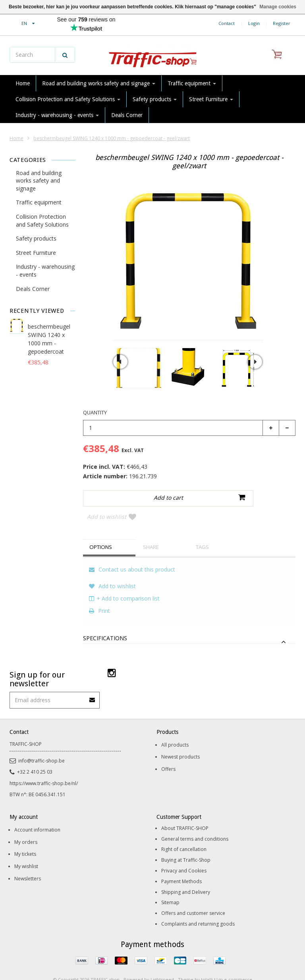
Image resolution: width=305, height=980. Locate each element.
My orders (26, 829)
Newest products (180, 744)
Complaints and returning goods (198, 911)
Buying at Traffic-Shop (186, 847)
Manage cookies (278, 7)
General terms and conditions (195, 826)
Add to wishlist (262, 499)
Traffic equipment (192, 83)
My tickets (25, 841)
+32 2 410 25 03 (31, 759)
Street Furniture (211, 99)
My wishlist (26, 853)
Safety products (155, 99)
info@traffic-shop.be (37, 748)
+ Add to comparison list (124, 585)
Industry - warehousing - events (57, 115)
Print (99, 598)
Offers (168, 756)
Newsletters (28, 865)
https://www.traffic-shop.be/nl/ (44, 770)
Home (23, 83)
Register (282, 23)
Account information (37, 817)
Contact (227, 23)
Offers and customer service (193, 900)
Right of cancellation (184, 836)
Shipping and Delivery (186, 879)
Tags (205, 534)
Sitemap (170, 889)
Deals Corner (127, 115)
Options (103, 534)
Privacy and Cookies (184, 858)
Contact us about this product (132, 556)
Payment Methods (181, 868)
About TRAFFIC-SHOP (185, 815)
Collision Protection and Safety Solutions (68, 99)
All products (175, 732)
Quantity (95, 412)
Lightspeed (162, 966)
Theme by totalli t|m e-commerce (215, 966)
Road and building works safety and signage (99, 83)
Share (153, 534)
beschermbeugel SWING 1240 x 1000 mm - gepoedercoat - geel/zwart (112, 138)
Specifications (105, 625)
